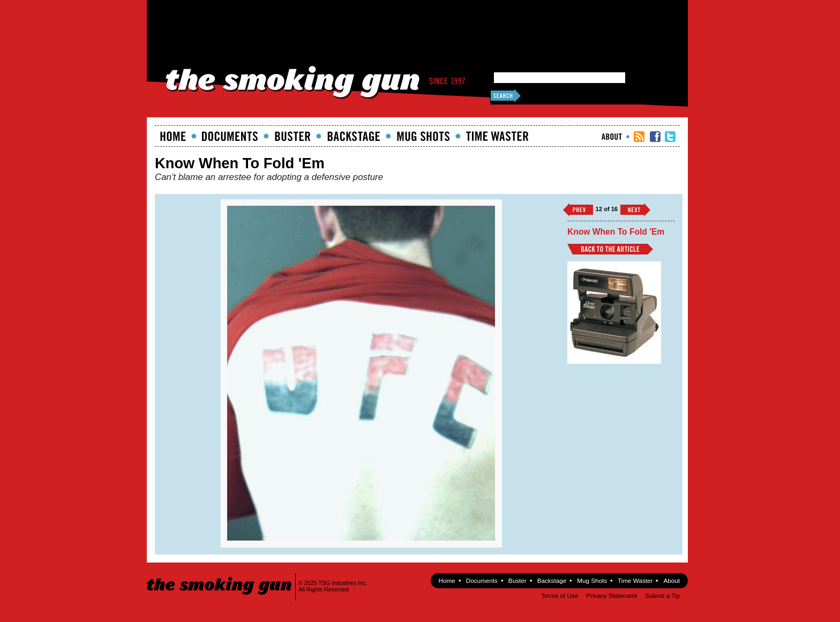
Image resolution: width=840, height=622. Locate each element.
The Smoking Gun (220, 576)
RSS (639, 137)
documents (230, 136)
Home (173, 136)
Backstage (354, 136)
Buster (292, 136)
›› (635, 210)
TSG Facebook (655, 137)
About (612, 137)
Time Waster (497, 136)
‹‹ (578, 210)
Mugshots (423, 136)
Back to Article (610, 249)
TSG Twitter (670, 137)
